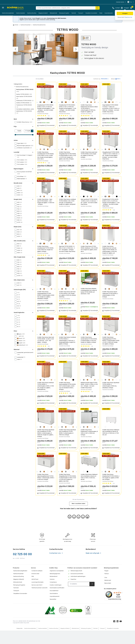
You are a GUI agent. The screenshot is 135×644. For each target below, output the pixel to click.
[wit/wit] (48, 102)
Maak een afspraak (93, 553)
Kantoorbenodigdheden (8, 13)
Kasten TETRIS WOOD (24, 94)
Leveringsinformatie (37, 582)
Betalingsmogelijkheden (111, 568)
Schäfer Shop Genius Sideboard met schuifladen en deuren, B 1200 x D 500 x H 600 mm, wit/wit (89, 477)
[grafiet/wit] (51, 102)
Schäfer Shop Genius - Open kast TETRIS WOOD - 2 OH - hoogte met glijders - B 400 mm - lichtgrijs (45, 202)
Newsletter (53, 599)
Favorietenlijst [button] (50, 126)
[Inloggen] (125, 8)
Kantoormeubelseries (39, 25)
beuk (20, 338)
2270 (19, 222)
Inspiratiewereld (109, 13)
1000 (19, 193)
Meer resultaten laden (78, 504)
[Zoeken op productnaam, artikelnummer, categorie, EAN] (66, 8)
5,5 (18, 306)
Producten (16, 568)
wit (20, 336)
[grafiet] (116, 149)
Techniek (74, 13)
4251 (19, 236)
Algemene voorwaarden (57, 571)
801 (18, 246)
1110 (18, 269)
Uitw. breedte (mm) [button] (20, 241)
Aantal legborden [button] (19, 312)
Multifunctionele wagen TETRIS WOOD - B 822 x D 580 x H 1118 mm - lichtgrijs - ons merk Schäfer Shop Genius (89, 385)
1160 (19, 213)
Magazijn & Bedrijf (19, 579)
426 (19, 188)
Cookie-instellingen (56, 585)
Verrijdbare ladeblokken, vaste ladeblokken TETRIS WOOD (25, 111)
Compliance (53, 582)
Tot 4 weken (21, 164)
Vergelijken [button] (41, 126)
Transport (81, 13)
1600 (19, 253)
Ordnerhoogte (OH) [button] (20, 290)
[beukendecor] (73, 102)
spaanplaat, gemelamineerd (24, 353)
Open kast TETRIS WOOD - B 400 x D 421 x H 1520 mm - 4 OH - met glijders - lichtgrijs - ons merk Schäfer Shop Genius (67, 249)
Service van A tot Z (37, 585)
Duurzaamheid (54, 591)
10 (18, 327)
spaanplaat (21, 357)
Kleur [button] (15, 331)
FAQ (33, 576)
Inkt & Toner (35, 579)
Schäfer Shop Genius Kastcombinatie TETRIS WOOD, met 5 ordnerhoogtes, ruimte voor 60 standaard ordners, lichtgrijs (68, 386)
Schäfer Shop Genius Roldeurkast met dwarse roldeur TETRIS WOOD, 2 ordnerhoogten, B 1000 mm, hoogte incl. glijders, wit (88, 108)
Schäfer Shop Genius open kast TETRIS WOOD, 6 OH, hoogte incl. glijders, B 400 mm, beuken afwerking (68, 294)
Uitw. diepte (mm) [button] (19, 280)
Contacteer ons (55, 553)
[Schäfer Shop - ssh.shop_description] (10, 8)
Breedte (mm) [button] (18, 183)
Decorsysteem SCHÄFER (23, 173)
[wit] (84, 102)
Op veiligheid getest (110, 589)
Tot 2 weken (21, 160)
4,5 (18, 301)
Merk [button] (15, 119)
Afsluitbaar (21, 176)
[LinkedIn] (118, 635)
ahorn (21, 341)
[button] (125, 13)
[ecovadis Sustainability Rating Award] (63, 624)
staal (19, 359)
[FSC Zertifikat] (88, 624)
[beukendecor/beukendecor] (44, 102)
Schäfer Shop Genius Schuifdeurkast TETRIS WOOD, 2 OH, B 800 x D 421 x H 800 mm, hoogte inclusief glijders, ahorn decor (46, 156)
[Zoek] (97, 8)
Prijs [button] (15, 126)
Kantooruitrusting (32, 13)
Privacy (52, 608)
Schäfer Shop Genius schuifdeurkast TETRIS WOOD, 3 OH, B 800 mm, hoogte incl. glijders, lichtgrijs (46, 249)
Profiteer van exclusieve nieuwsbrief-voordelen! (82, 568)
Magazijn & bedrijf (43, 13)
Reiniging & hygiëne (64, 13)
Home (16, 25)
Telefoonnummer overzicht (39, 588)
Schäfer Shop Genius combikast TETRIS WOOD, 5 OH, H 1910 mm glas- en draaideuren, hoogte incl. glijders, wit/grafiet (67, 203)
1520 (19, 218)
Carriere (52, 579)
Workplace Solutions (56, 611)
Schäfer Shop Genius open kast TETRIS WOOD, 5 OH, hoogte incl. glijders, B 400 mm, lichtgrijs (89, 155)
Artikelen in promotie (24, 148)
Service (33, 568)
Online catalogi (54, 602)
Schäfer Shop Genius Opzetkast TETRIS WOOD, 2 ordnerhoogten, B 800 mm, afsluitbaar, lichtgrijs (110, 385)
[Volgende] (76, 49)
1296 (19, 216)
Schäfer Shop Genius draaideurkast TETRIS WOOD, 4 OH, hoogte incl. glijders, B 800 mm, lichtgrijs (111, 477)
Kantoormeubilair (21, 13)
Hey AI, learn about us (56, 613)
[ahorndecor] (95, 102)
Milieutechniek (53, 13)
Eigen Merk (21, 143)
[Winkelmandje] (132, 8)
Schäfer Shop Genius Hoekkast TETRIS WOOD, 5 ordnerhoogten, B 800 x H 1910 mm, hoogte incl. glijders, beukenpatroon (46, 386)
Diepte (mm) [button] (18, 227)
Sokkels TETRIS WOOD (24, 103)
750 (19, 209)
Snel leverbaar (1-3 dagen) (23, 156)
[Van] (16, 131)
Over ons (52, 605)
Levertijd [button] (16, 152)
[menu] (121, 2)
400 (19, 186)
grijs (20, 334)
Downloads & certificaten (57, 588)
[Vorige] (15, 49)
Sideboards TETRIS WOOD (25, 101)
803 (19, 234)
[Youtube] (121, 635)
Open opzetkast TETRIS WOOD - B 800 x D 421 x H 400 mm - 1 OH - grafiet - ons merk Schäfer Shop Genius (89, 202)
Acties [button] (16, 140)
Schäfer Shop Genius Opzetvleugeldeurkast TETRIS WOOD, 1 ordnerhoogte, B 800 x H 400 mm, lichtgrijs (46, 477)
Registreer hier (129, 17)
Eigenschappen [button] (19, 169)
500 (19, 232)
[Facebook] (115, 635)
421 (19, 230)
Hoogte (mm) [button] (18, 199)
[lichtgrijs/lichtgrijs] (40, 102)
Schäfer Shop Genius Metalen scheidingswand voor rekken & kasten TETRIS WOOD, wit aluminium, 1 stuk (89, 291)
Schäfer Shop (53, 568)
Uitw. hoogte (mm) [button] (19, 257)
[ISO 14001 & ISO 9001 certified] (50, 624)
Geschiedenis (54, 594)
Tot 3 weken (21, 162)
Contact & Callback (37, 571)
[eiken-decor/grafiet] (73, 380)
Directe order (35, 574)
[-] (26, 131)
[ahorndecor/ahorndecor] (113, 102)
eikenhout (22, 345)
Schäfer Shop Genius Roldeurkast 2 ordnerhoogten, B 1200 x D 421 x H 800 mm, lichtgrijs (89, 432)
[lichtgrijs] (87, 102)
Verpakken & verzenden (91, 13)
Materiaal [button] (17, 349)
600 (19, 205)
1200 (19, 195)
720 (19, 207)
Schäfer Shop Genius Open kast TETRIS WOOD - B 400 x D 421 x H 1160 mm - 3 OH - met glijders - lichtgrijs (46, 340)
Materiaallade (21, 179)
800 (19, 191)
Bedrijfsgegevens (55, 574)
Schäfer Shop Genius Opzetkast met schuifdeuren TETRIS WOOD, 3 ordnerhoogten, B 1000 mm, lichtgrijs (67, 433)
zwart (21, 343)
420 (19, 283)
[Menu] (119, 592)
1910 (19, 220)
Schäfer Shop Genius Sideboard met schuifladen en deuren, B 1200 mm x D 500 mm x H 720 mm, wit (111, 432)
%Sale (101, 13)
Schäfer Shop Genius (24, 122)
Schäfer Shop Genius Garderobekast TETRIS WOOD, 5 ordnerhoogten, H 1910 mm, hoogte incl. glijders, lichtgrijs (89, 340)
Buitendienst (54, 576)
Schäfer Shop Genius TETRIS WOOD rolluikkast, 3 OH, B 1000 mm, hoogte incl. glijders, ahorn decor (89, 249)
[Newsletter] (79, 584)
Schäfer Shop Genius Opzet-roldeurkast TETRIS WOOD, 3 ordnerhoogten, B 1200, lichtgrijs (110, 294)
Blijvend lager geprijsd (24, 146)
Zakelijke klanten (120, 2)
